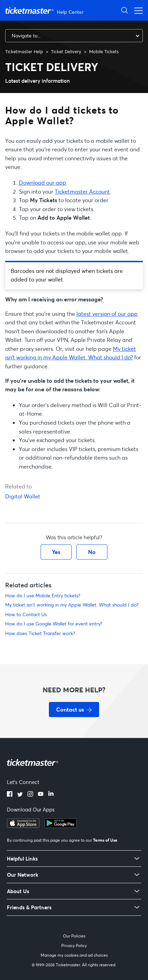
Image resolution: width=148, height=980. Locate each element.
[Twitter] (20, 795)
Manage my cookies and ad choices (74, 955)
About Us (18, 891)
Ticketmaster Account (82, 191)
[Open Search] (125, 10)
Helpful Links (22, 859)
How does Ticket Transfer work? (40, 633)
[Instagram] (30, 795)
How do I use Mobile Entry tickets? (43, 595)
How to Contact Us (26, 614)
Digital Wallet (23, 496)
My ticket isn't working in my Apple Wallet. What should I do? (72, 605)
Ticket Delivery (66, 51)
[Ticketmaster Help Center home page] (45, 10)
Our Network (23, 875)
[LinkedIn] (51, 795)
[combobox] (74, 36)
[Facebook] (10, 795)
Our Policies (74, 936)
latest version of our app (107, 314)
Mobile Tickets (104, 51)
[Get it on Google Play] (61, 826)
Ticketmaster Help (24, 51)
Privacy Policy (74, 946)
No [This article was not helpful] (92, 552)
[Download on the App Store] (23, 826)
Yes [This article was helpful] (56, 552)
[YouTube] (41, 795)
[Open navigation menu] (137, 10)
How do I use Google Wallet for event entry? (54, 624)
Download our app (43, 182)
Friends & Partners (29, 907)
